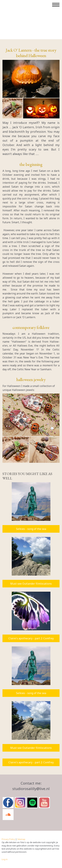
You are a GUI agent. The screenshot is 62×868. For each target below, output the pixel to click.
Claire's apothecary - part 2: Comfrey (31, 638)
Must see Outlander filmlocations (31, 584)
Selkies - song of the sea (31, 529)
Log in (5, 859)
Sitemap (21, 839)
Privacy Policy (8, 839)
